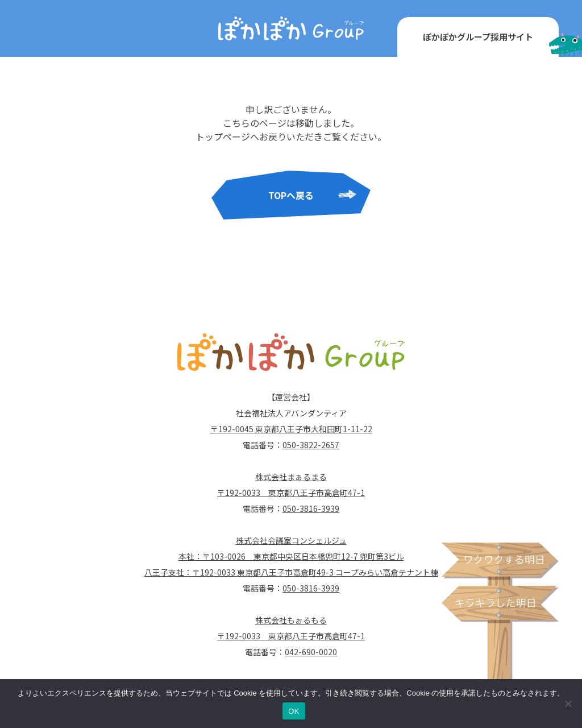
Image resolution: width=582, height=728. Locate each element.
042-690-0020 (311, 652)
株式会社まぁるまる (291, 477)
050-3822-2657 (311, 445)
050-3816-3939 (311, 508)
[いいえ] (568, 704)
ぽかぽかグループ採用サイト (478, 37)
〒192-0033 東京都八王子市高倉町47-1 (291, 493)
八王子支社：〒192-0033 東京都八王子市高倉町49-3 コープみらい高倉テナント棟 (291, 572)
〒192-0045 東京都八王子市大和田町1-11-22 (291, 429)
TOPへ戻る (291, 195)
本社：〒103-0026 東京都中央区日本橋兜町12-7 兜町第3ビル (291, 556)
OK (294, 711)
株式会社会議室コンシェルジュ (291, 540)
